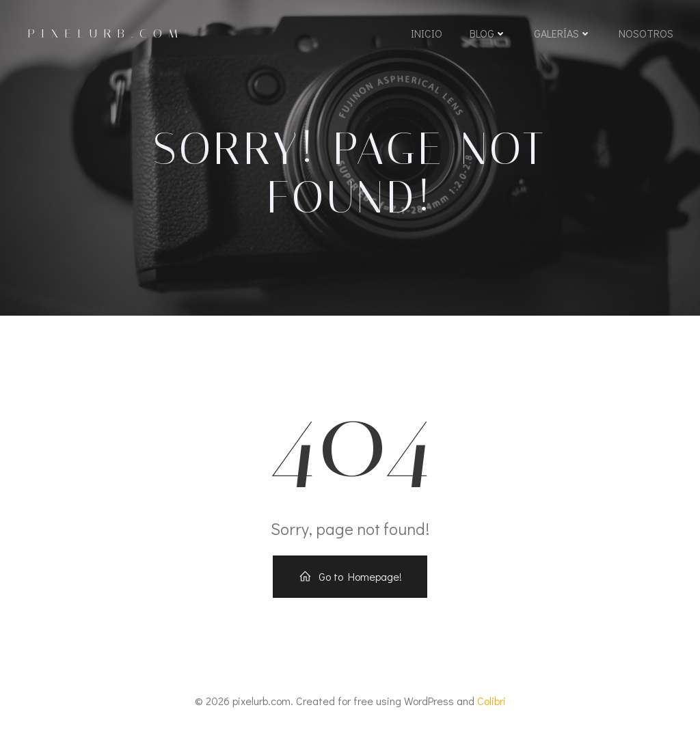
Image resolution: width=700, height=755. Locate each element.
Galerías (562, 36)
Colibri (492, 715)
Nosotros (645, 36)
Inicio (426, 36)
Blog (487, 36)
